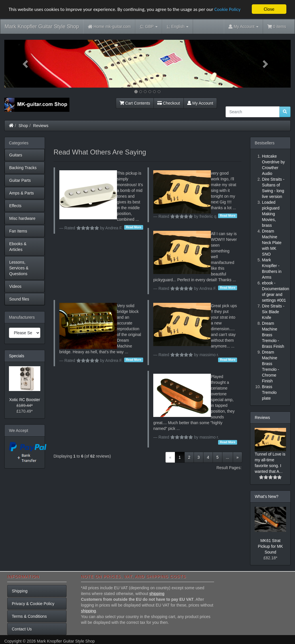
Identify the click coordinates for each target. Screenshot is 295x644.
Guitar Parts (20, 180)
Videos (15, 286)
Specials (17, 356)
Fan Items (18, 231)
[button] (26, 64)
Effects (15, 206)
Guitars (16, 155)
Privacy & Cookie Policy (33, 604)
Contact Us (22, 629)
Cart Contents (135, 103)
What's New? (266, 496)
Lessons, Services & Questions (19, 268)
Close (269, 9)
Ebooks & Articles (18, 247)
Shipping (20, 591)
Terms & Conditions (29, 616)
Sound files (19, 299)
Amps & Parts (22, 193)
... (228, 457)
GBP (149, 27)
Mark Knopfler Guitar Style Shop (42, 27)
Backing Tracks (23, 168)
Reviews (41, 126)
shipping (157, 594)
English (178, 27)
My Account (200, 103)
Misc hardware (22, 218)
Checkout (169, 103)
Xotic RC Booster (25, 400)
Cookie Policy (227, 9)
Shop (23, 126)
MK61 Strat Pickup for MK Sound (270, 546)
